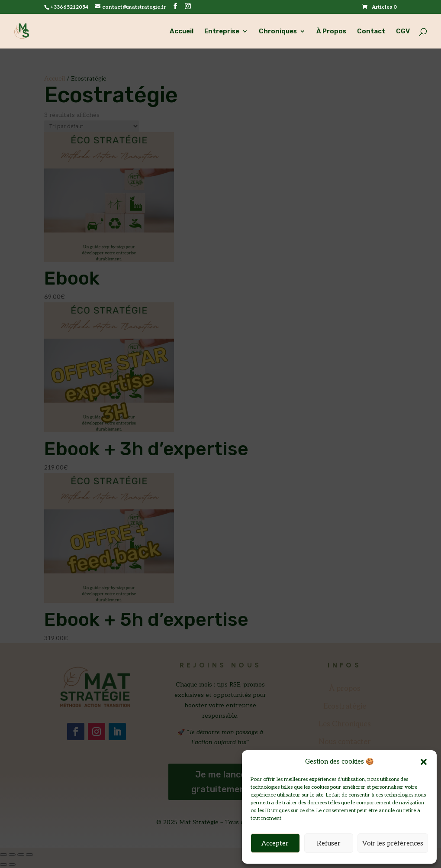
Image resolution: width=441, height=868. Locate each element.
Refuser (329, 843)
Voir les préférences (393, 843)
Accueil (182, 32)
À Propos (331, 32)
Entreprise (222, 32)
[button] (424, 762)
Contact (371, 32)
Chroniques (278, 32)
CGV (403, 32)
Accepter (275, 843)
